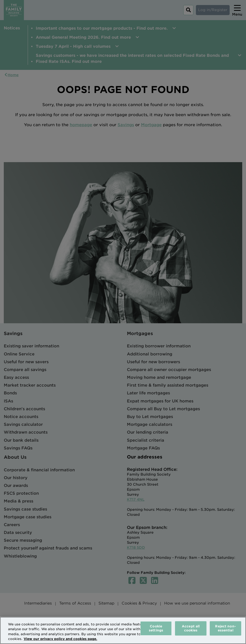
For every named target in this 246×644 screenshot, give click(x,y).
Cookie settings (156, 628)
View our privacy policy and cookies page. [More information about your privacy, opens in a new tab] (60, 639)
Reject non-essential (225, 628)
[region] (123, 630)
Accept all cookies (191, 628)
